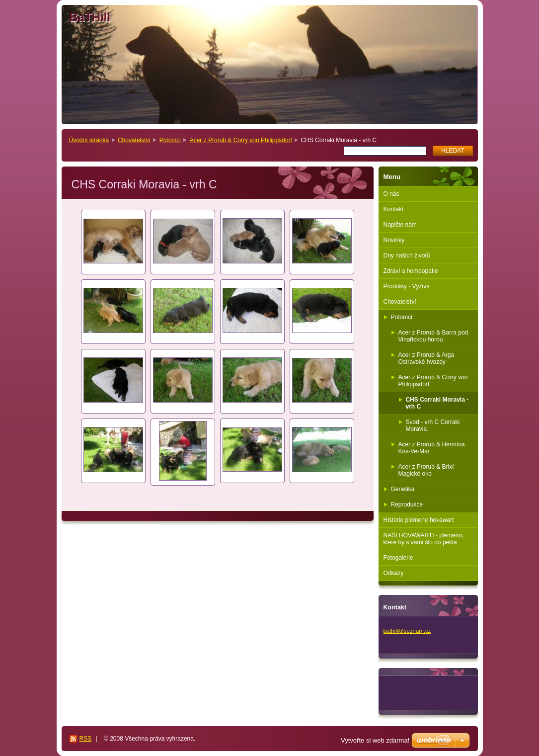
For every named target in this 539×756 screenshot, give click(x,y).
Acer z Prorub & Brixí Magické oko (426, 470)
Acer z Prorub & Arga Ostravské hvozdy (426, 358)
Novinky (394, 240)
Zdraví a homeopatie (411, 271)
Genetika (403, 489)
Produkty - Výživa (407, 286)
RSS (86, 739)
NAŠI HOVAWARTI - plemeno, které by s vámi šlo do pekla (424, 539)
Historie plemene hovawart (419, 520)
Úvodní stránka (89, 140)
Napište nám (400, 225)
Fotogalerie (398, 558)
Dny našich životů (407, 255)
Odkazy (394, 573)
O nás (391, 194)
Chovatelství (134, 140)
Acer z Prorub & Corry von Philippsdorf (241, 140)
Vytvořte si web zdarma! (375, 740)
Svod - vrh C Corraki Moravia (433, 425)
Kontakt (394, 209)
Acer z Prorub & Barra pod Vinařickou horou (433, 336)
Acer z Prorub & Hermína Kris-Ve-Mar (432, 448)
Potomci (170, 140)
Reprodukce (407, 504)
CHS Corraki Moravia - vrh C (437, 403)
